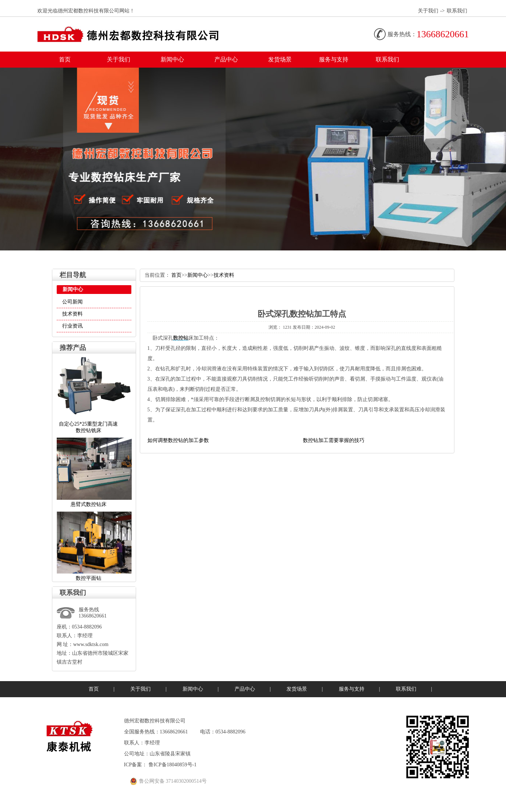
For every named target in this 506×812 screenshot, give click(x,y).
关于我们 (428, 11)
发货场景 (280, 59)
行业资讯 (72, 326)
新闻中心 (172, 59)
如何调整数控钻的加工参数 (178, 440)
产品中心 (226, 59)
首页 (65, 59)
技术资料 (72, 314)
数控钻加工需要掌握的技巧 (334, 440)
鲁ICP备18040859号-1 (173, 765)
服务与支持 (334, 59)
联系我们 (457, 11)
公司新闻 (72, 302)
